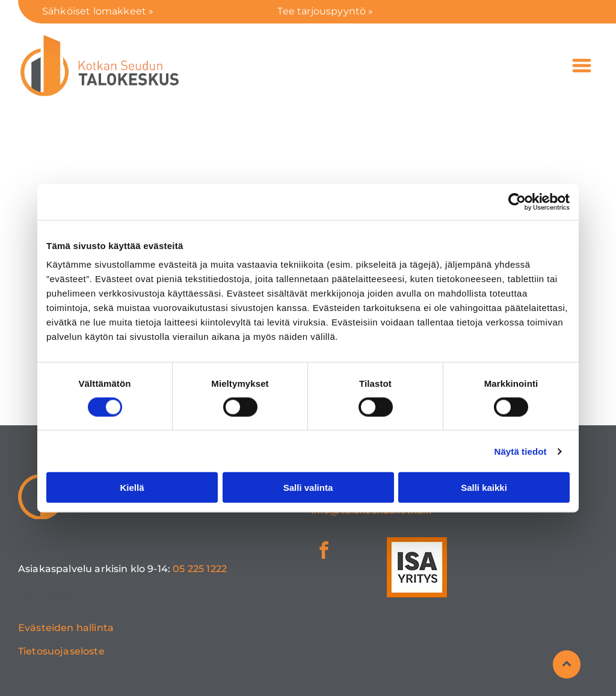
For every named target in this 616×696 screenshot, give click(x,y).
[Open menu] (582, 66)
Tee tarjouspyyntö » (325, 11)
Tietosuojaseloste (61, 651)
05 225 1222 (200, 569)
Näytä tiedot (521, 451)
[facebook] (324, 552)
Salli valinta (308, 488)
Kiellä (132, 488)
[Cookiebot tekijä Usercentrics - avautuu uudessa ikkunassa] (517, 202)
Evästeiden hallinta (66, 628)
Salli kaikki (484, 488)
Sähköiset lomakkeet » (98, 11)
